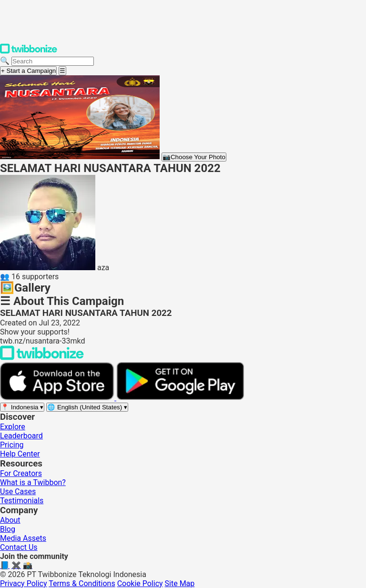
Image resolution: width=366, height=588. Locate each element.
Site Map (180, 583)
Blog (8, 529)
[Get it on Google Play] (180, 398)
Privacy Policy (24, 583)
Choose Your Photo (194, 157)
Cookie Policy (140, 583)
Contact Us (19, 547)
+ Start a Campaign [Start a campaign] (28, 71)
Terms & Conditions (82, 583)
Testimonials (22, 501)
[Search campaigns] (53, 61)
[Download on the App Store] (58, 398)
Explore (13, 427)
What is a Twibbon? (33, 482)
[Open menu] (62, 71)
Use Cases (18, 492)
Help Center (20, 454)
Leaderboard (21, 436)
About (10, 520)
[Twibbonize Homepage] (29, 52)
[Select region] (22, 407)
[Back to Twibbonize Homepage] (42, 358)
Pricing (12, 445)
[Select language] (87, 407)
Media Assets (23, 538)
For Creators (21, 473)
